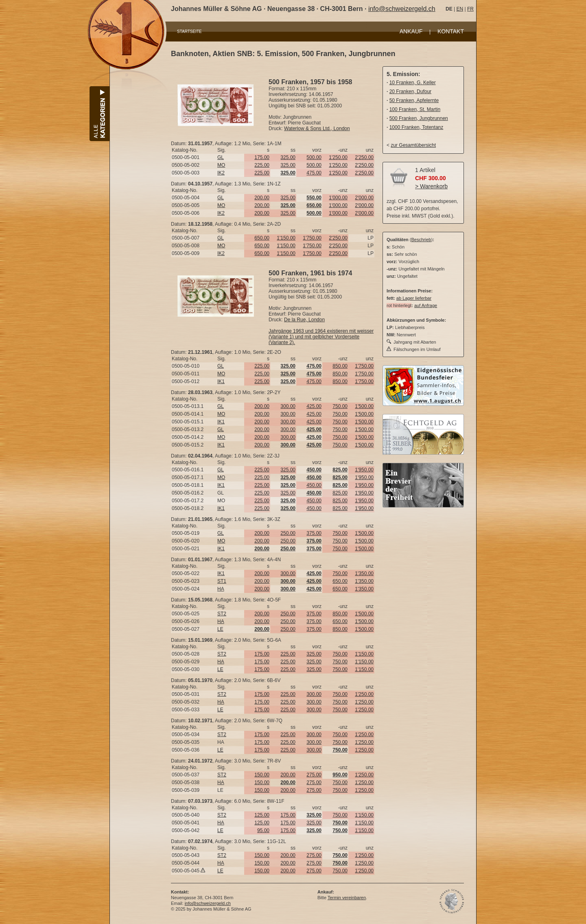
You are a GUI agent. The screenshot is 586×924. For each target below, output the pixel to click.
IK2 (221, 173)
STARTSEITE (189, 32)
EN (460, 9)
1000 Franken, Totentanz (417, 127)
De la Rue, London (304, 320)
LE (220, 629)
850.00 (340, 366)
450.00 (314, 485)
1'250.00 (338, 157)
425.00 (314, 406)
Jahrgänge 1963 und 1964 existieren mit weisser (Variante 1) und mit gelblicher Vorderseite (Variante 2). (321, 337)
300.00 (288, 406)
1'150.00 (286, 238)
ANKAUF (411, 31)
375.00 (314, 533)
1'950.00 (364, 470)
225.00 (262, 165)
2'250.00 (364, 157)
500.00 (314, 157)
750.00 (340, 406)
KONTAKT (451, 31)
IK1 (221, 381)
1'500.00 (364, 406)
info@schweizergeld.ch (402, 9)
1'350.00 (364, 573)
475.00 (314, 173)
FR (470, 9)
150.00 (262, 775)
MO (221, 165)
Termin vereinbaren (347, 898)
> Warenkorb (431, 186)
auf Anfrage (426, 305)
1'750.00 (312, 238)
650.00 (262, 238)
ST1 (222, 581)
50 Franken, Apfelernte (414, 100)
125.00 (262, 815)
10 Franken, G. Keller (413, 83)
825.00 (340, 493)
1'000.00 (338, 198)
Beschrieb (421, 240)
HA (221, 589)
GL (221, 157)
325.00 (288, 157)
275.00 (314, 775)
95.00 (263, 830)
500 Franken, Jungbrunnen (419, 118)
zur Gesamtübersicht (413, 145)
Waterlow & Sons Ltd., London (317, 129)
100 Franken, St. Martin (415, 109)
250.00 (288, 533)
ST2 (222, 614)
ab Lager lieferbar (414, 298)
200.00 (262, 198)
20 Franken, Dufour (410, 92)
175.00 (262, 157)
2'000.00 (364, 198)
